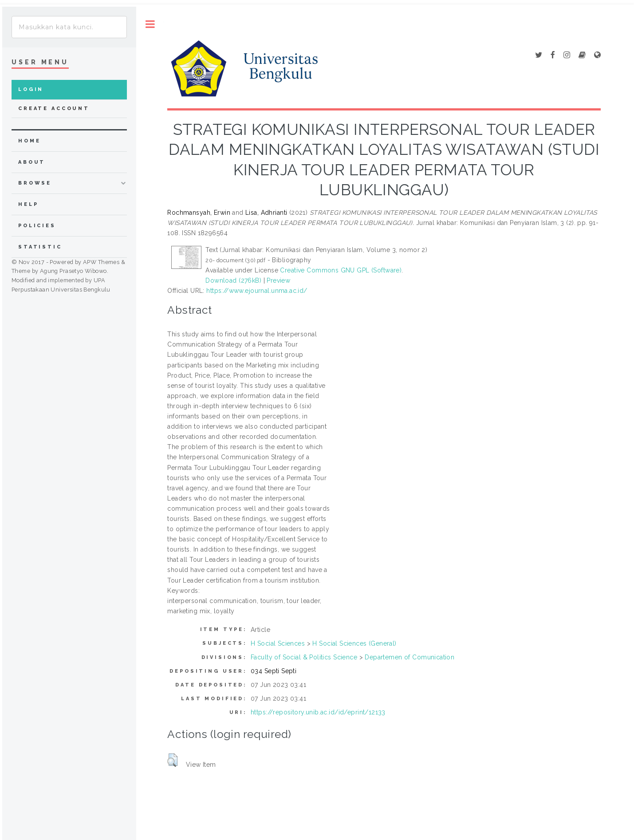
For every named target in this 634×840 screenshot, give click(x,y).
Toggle (150, 24)
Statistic (40, 247)
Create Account (54, 108)
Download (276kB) (233, 280)
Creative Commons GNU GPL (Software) (341, 270)
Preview (278, 280)
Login (31, 89)
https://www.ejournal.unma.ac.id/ (257, 291)
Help (28, 204)
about (32, 162)
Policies (37, 226)
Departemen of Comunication (410, 657)
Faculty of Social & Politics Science (304, 657)
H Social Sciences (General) (354, 643)
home (29, 141)
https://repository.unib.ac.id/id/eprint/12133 (318, 712)
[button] (172, 760)
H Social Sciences (278, 643)
